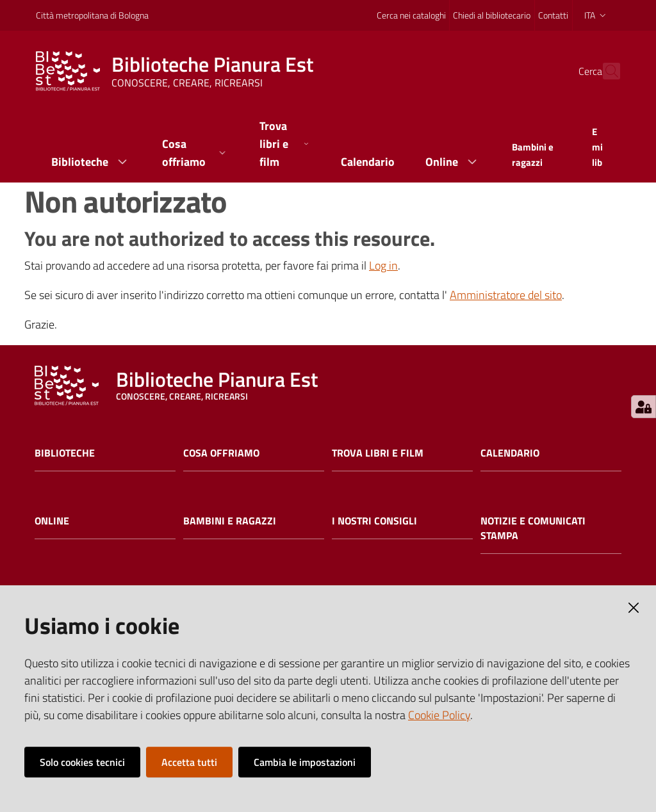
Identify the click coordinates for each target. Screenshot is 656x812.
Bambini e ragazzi (230, 521)
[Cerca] (605, 71)
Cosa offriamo (221, 453)
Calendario (510, 453)
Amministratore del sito (506, 295)
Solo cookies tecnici (82, 762)
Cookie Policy (439, 715)
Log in (383, 265)
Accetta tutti (189, 762)
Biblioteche (65, 453)
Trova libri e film (378, 453)
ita (596, 15)
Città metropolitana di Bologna (92, 15)
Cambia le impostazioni (305, 762)
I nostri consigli (374, 521)
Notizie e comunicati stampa (533, 528)
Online (52, 521)
